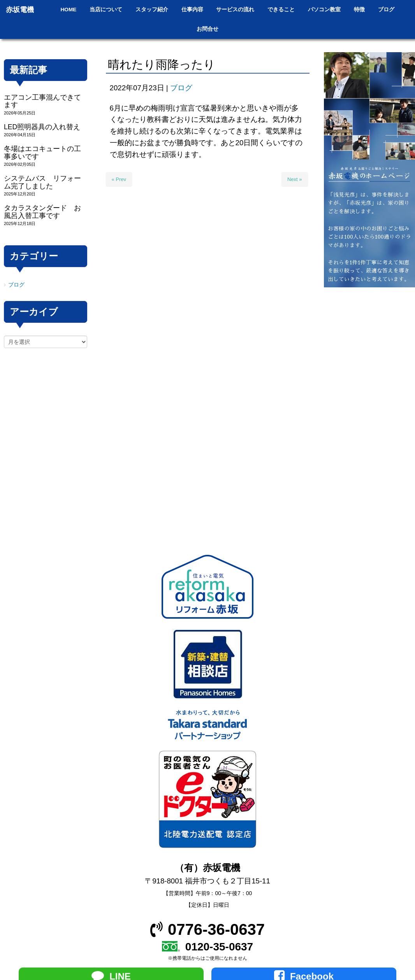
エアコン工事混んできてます (42, 101)
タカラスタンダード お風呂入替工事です (42, 212)
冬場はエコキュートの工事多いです (42, 152)
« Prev (119, 179)
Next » (295, 179)
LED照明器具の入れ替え (42, 127)
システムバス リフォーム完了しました (42, 182)
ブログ (181, 88)
